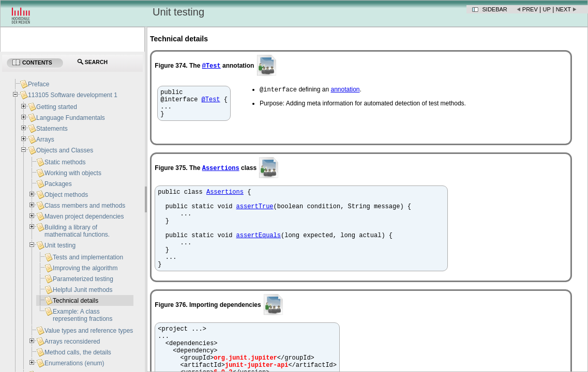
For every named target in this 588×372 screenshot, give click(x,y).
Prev (530, 9)
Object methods (66, 195)
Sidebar (495, 9)
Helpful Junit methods (82, 290)
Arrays (45, 139)
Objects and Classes (65, 150)
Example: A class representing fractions (82, 315)
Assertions (221, 174)
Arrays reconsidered (72, 342)
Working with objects (73, 173)
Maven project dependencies (84, 216)
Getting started (57, 107)
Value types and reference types (89, 331)
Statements (52, 129)
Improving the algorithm (85, 268)
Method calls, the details (78, 352)
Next (563, 9)
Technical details (76, 301)
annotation (345, 90)
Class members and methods (85, 206)
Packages (58, 184)
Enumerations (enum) (74, 363)
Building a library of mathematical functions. (77, 231)
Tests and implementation (88, 257)
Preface (39, 84)
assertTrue (255, 217)
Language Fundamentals (71, 118)
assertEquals (259, 252)
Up (547, 9)
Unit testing (60, 245)
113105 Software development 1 (73, 95)
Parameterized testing (83, 279)
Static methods (65, 162)
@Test (212, 65)
